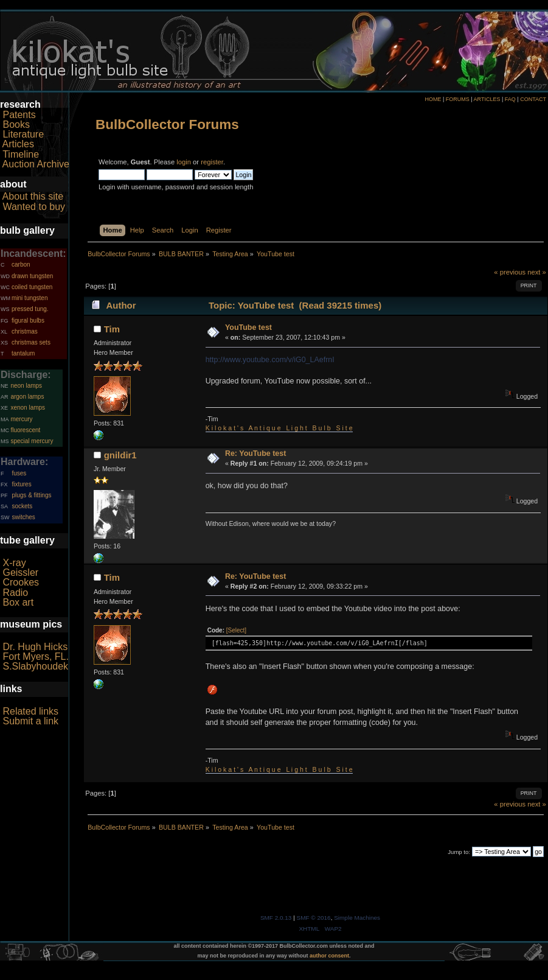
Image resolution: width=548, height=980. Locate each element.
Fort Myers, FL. (35, 656)
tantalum (23, 353)
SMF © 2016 (314, 918)
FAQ (510, 99)
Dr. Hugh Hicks (35, 647)
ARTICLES (487, 99)
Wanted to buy (34, 207)
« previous (510, 272)
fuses (19, 473)
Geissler (20, 572)
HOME (433, 99)
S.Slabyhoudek (35, 666)
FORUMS (458, 99)
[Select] (236, 630)
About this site (33, 196)
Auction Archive (36, 164)
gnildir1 (120, 455)
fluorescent (25, 430)
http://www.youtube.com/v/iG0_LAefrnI (270, 360)
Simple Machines (357, 918)
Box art (18, 602)
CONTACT (533, 99)
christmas (25, 331)
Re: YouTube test (255, 453)
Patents (19, 115)
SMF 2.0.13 (276, 918)
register (212, 162)
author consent (329, 956)
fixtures (21, 484)
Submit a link (30, 721)
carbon (21, 264)
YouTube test (248, 327)
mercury (21, 419)
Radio (15, 593)
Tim (112, 329)
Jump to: (459, 852)
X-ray (14, 563)
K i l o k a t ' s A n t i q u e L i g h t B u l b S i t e (279, 428)
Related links (30, 711)
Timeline (21, 154)
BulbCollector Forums (167, 124)
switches (23, 517)
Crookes (21, 582)
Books (16, 124)
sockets (22, 506)
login (184, 162)
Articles (18, 144)
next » (537, 272)
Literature (23, 134)
